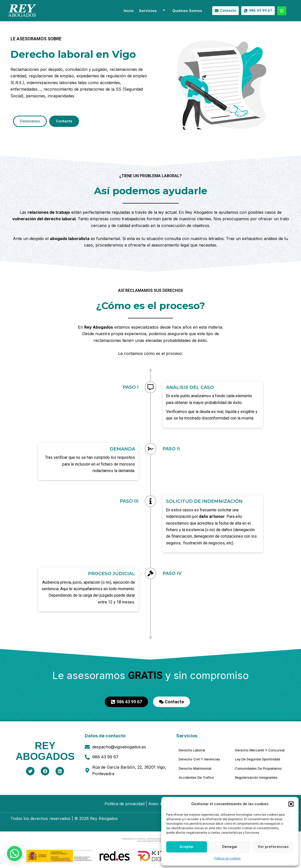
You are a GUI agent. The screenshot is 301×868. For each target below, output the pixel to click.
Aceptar (187, 847)
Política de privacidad (124, 804)
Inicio (129, 11)
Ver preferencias (273, 847)
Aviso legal (158, 804)
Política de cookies (227, 858)
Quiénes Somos (187, 11)
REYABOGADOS (45, 751)
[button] (291, 804)
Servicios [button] (153, 11)
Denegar (230, 847)
